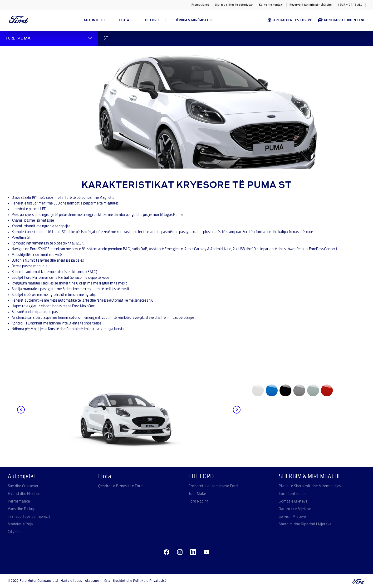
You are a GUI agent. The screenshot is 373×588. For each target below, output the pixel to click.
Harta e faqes (71, 581)
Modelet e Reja (20, 524)
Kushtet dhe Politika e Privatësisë (140, 581)
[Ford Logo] (19, 20)
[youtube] (206, 552)
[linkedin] (193, 552)
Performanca (19, 501)
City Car (15, 532)
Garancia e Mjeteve (295, 509)
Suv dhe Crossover (23, 486)
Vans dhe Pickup (22, 509)
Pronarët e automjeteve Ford (213, 486)
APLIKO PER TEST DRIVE (290, 20)
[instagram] (180, 552)
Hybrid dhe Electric (24, 494)
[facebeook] (167, 552)
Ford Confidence (293, 494)
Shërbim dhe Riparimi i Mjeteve (305, 524)
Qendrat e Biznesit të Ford (120, 486)
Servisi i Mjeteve (292, 517)
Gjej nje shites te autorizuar (234, 5)
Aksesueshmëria (98, 581)
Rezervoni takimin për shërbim (311, 5)
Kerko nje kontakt (271, 5)
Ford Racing (199, 501)
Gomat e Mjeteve (293, 501)
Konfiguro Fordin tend (342, 20)
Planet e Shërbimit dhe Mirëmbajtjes (310, 486)
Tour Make (197, 494)
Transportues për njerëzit (29, 517)
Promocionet (200, 5)
